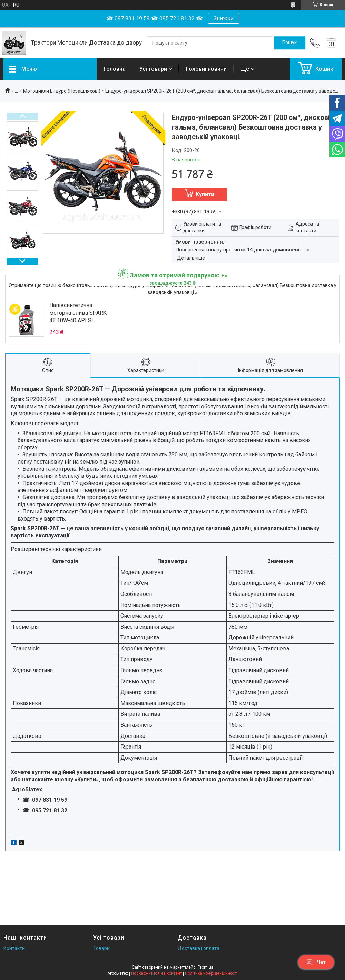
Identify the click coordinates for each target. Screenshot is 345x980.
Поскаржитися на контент (156, 973)
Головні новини (206, 69)
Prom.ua (206, 967)
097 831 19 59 (49, 800)
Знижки (224, 18)
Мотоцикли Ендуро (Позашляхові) (62, 91)
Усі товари (153, 69)
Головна (115, 69)
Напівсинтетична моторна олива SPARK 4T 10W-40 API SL (78, 313)
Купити (205, 194)
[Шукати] (289, 43)
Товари (101, 948)
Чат (316, 962)
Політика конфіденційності (211, 973)
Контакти (14, 948)
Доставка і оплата (199, 948)
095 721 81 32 (49, 811)
